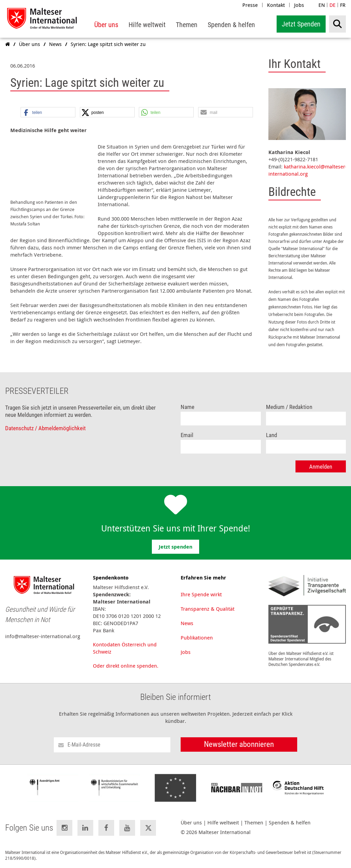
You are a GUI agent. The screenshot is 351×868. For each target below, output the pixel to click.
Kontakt (276, 5)
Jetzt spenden (175, 545)
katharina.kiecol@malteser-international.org (308, 170)
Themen (254, 821)
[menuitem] (106, 25)
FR (343, 5)
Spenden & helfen (290, 821)
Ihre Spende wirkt (201, 593)
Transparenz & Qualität (208, 607)
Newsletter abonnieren (239, 743)
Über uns (191, 821)
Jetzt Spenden (301, 24)
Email (187, 433)
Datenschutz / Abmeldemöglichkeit (45, 427)
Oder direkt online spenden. (126, 664)
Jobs (299, 5)
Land (271, 433)
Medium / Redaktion (289, 405)
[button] (48, 113)
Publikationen (197, 636)
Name (187, 405)
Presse (250, 5)
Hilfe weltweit (223, 821)
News (187, 621)
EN (322, 5)
